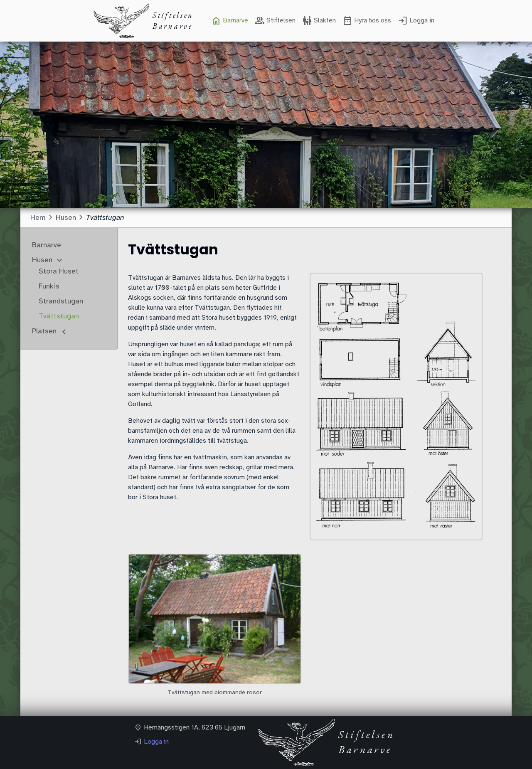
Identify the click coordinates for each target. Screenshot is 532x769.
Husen (66, 217)
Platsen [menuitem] (45, 331)
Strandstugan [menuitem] (61, 301)
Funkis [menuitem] (49, 286)
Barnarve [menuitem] (47, 245)
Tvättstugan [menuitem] (59, 316)
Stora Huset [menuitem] (59, 271)
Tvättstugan (105, 217)
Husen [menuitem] (43, 260)
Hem (38, 217)
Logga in (156, 742)
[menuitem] (230, 21)
